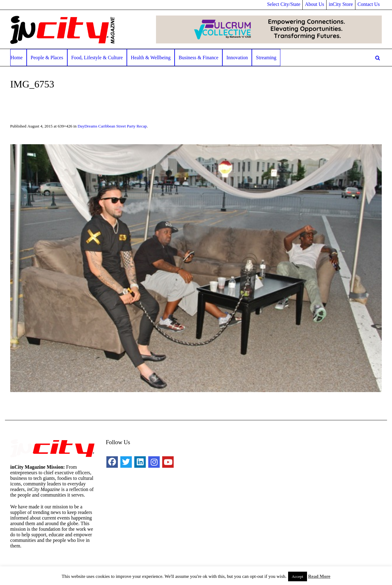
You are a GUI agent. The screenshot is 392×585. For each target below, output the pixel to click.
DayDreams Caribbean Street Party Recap (112, 126)
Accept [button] (298, 576)
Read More (319, 576)
